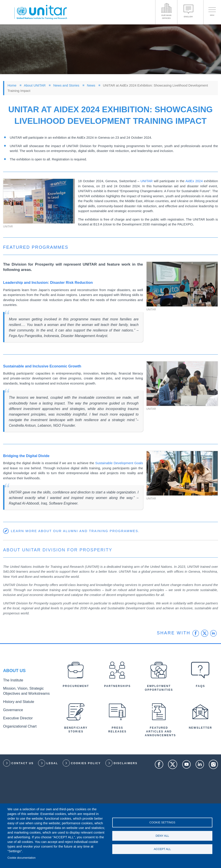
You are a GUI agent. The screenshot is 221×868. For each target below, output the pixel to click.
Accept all (162, 850)
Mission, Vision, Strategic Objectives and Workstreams (27, 692)
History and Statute (16, 701)
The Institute (11, 683)
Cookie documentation (22, 858)
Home (12, 85)
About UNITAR (35, 85)
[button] (39, 201)
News (91, 85)
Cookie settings (162, 822)
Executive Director (15, 716)
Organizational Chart (17, 723)
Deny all (162, 836)
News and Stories (66, 85)
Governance (11, 709)
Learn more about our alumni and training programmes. (77, 531)
